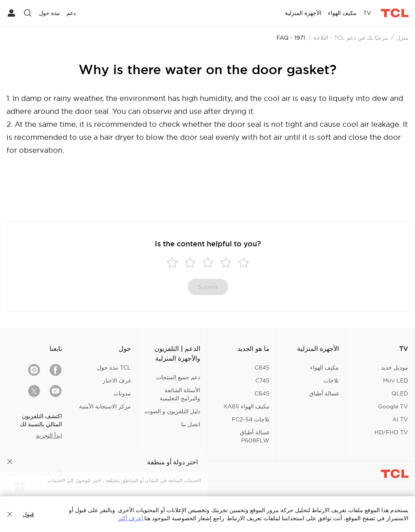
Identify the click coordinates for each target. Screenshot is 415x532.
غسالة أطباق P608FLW (255, 436)
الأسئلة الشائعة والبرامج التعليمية (180, 394)
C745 (262, 380)
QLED (400, 393)
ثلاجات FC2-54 (251, 419)
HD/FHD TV (391, 432)
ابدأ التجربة (49, 436)
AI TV (400, 419)
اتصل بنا (191, 424)
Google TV (393, 406)
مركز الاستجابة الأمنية (105, 406)
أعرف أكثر (130, 518)
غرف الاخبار (117, 380)
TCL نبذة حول (114, 367)
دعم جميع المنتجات (178, 377)
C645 (262, 393)
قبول (28, 514)
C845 (262, 367)
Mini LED (396, 380)
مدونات (122, 393)
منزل (402, 38)
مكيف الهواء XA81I (246, 406)
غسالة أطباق (324, 393)
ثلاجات (331, 380)
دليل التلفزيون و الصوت (172, 411)
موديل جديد (395, 367)
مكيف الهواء (324, 367)
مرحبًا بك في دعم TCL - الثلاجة (351, 38)
